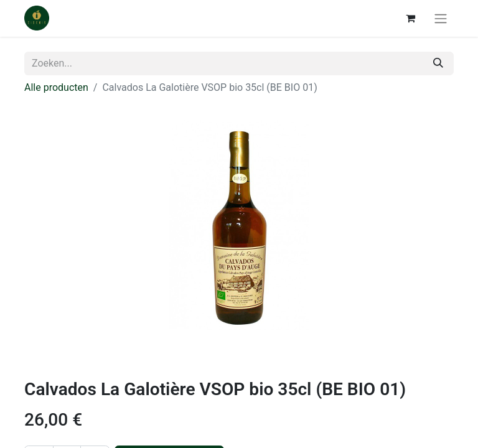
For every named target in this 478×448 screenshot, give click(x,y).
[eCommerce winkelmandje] (410, 18)
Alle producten (56, 87)
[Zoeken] (438, 63)
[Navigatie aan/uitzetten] (441, 18)
